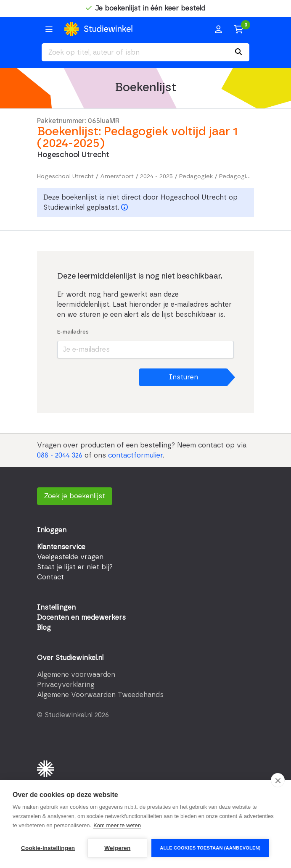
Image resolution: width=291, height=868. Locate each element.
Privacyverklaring (66, 685)
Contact (50, 577)
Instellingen (56, 608)
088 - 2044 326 (60, 455)
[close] (278, 780)
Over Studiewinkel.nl (70, 658)
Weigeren (117, 848)
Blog (44, 628)
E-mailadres (73, 332)
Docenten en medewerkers (81, 618)
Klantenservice (61, 547)
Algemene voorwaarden (76, 675)
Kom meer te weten (117, 825)
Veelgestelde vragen (70, 557)
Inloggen (52, 530)
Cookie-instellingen (48, 848)
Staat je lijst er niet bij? (75, 567)
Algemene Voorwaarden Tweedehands (100, 695)
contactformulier (135, 455)
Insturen (184, 377)
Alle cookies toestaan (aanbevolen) (210, 848)
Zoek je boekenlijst (75, 496)
